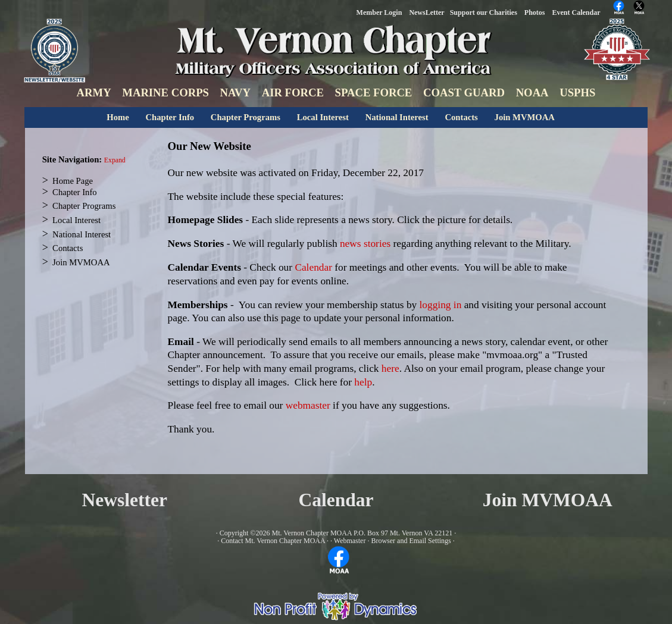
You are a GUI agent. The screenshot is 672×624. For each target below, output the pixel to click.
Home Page (73, 181)
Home (118, 117)
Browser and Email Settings (411, 541)
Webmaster (350, 541)
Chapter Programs (246, 117)
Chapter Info (170, 117)
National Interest (397, 117)
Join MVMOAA (525, 117)
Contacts (461, 117)
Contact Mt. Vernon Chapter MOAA (273, 541)
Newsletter (124, 500)
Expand (115, 160)
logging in (441, 305)
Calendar (313, 267)
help (363, 382)
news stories (365, 244)
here (390, 369)
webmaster (309, 405)
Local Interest (323, 117)
